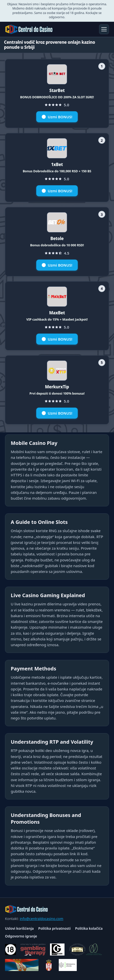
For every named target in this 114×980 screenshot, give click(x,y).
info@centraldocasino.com (42, 919)
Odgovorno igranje (21, 936)
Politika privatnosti (54, 928)
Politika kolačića (89, 928)
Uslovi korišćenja (19, 928)
